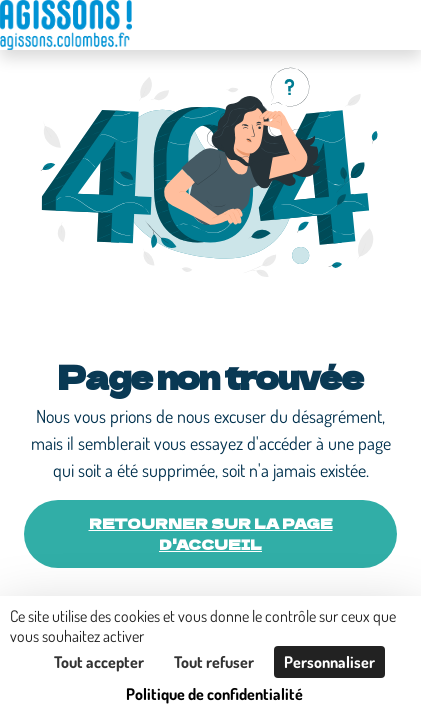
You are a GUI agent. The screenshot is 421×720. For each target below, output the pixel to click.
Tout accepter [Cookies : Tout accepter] (99, 662)
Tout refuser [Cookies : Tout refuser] (214, 662)
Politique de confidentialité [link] (214, 694)
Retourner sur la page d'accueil (211, 533)
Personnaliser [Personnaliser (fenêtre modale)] (329, 662)
